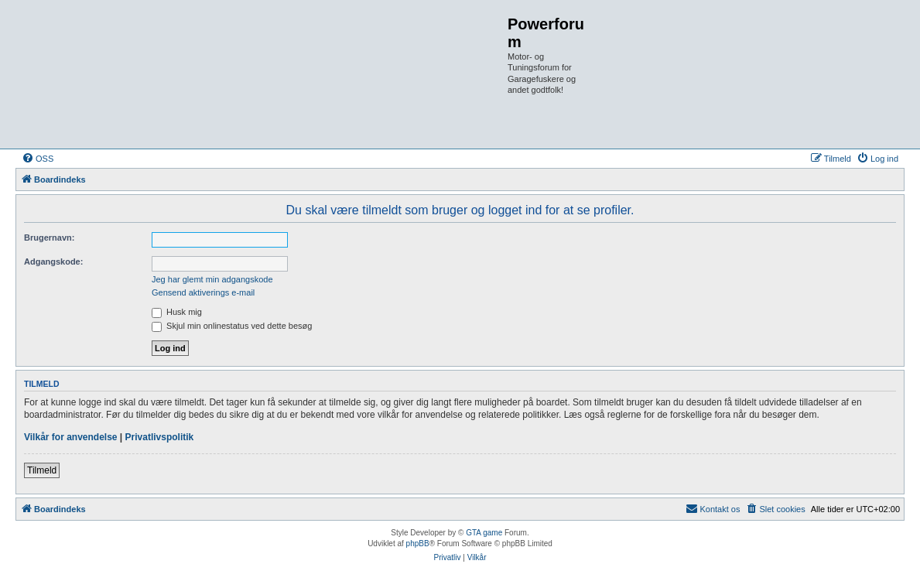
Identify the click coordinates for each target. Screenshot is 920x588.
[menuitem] (38, 159)
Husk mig (177, 312)
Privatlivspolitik (160, 437)
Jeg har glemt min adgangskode (212, 279)
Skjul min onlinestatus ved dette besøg (232, 326)
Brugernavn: (49, 238)
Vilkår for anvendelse (71, 437)
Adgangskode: (53, 262)
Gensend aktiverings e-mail (203, 292)
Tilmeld (42, 470)
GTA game (484, 533)
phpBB (418, 544)
